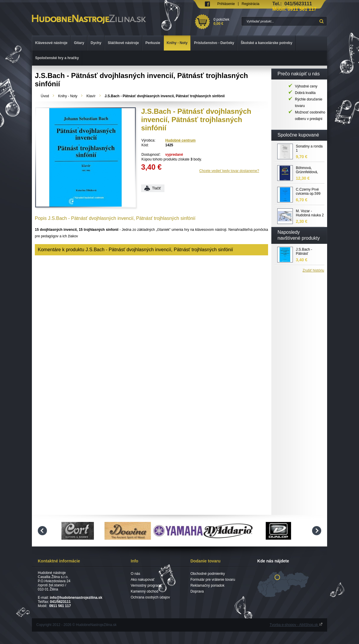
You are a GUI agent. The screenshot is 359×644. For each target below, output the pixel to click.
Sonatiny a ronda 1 (309, 148)
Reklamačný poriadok (207, 585)
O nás (136, 574)
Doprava (197, 591)
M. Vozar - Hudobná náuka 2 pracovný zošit (310, 213)
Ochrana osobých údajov (150, 597)
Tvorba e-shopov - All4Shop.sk (296, 625)
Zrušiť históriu (313, 270)
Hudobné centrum (181, 140)
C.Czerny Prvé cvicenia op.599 (308, 192)
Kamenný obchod (145, 591)
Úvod (45, 96)
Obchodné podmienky (208, 574)
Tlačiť (156, 188)
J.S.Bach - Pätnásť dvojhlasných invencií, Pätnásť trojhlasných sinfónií (309, 252)
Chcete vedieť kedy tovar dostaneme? (229, 171)
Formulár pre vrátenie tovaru (213, 580)
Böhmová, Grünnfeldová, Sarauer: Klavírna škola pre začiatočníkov (310, 170)
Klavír (91, 96)
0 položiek (226, 22)
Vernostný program (146, 585)
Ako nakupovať (143, 580)
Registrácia (251, 4)
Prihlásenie (226, 4)
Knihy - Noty (68, 96)
